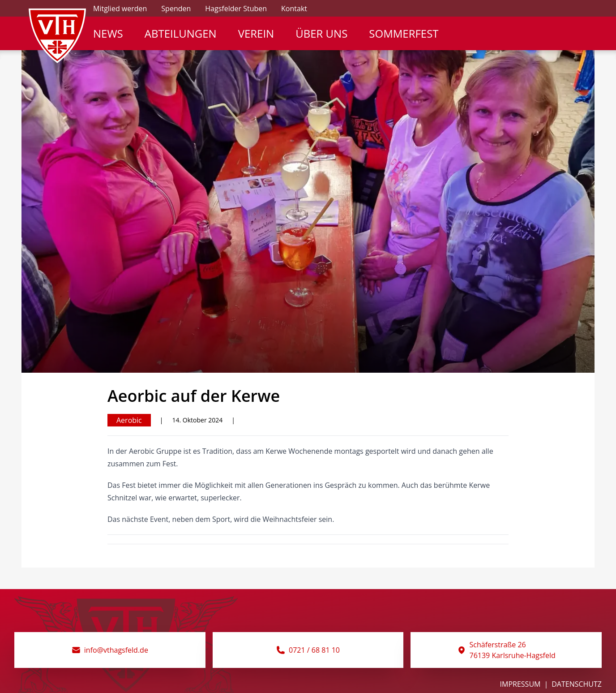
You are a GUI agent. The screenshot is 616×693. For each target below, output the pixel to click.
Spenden (176, 9)
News (108, 34)
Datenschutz (577, 684)
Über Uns (321, 34)
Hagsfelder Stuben (236, 9)
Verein (256, 34)
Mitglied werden (120, 9)
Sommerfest (404, 34)
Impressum (520, 684)
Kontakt (294, 9)
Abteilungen (181, 34)
